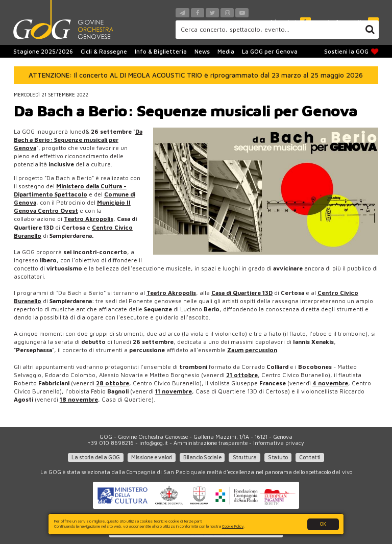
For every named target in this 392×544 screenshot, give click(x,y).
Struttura (245, 457)
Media (226, 51)
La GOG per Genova (270, 51)
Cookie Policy (233, 526)
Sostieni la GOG (351, 52)
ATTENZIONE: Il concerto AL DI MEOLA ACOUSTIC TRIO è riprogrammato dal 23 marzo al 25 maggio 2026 (196, 75)
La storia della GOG (96, 457)
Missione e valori (152, 457)
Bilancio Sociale (202, 457)
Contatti (310, 457)
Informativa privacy (279, 443)
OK (323, 524)
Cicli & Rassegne (104, 51)
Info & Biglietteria (161, 51)
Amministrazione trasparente (211, 443)
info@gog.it (154, 443)
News (202, 51)
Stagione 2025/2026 (43, 51)
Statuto (278, 457)
